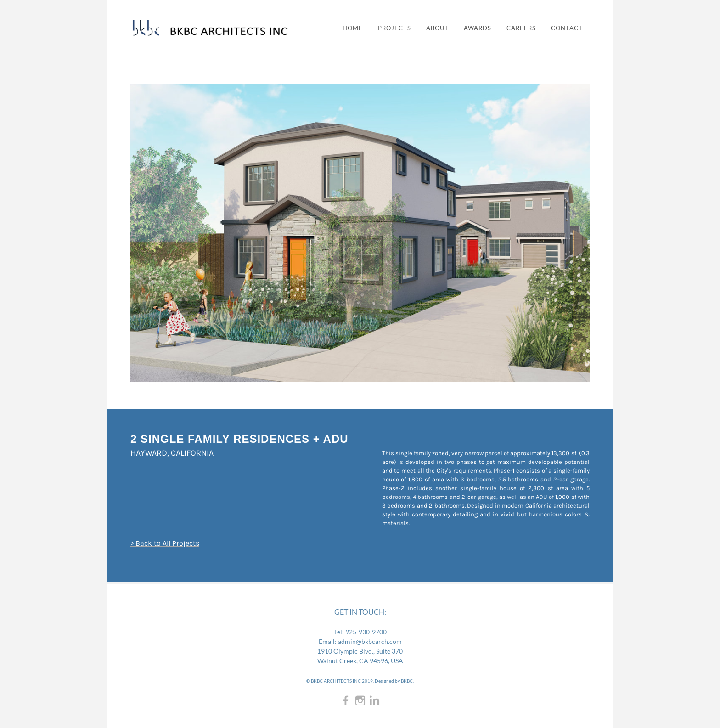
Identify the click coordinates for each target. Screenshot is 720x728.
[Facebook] (346, 700)
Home (353, 28)
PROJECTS (394, 28)
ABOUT (437, 28)
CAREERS (521, 28)
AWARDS (478, 28)
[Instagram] (360, 700)
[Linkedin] (374, 700)
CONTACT (567, 28)
